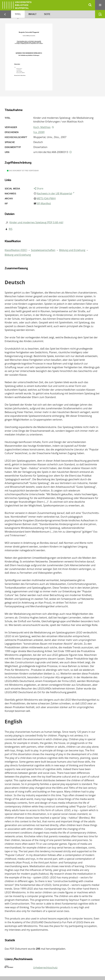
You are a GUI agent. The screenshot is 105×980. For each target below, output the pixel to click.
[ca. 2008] (39, 132)
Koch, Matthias (42, 127)
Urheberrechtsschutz (45, 968)
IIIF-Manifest (44, 203)
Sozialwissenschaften (43, 250)
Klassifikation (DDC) (16, 250)
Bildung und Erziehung (72, 250)
